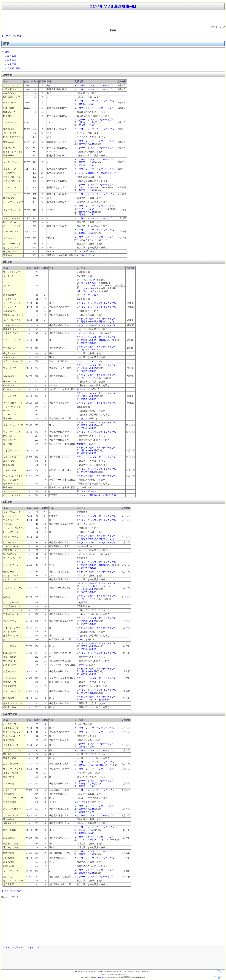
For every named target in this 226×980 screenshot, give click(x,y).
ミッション (80, 173)
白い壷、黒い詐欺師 (100, 700)
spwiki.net (101, 977)
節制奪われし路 (86, 125)
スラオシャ (82, 665)
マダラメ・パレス (90, 350)
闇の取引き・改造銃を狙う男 (102, 173)
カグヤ (84, 524)
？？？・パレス (86, 209)
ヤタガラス (82, 444)
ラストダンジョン (88, 251)
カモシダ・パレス (90, 295)
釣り (77, 240)
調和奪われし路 (86, 122)
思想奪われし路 (86, 104)
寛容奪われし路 (86, 214)
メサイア (83, 255)
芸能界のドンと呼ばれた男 (103, 495)
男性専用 (12, 60)
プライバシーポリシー (12, 947)
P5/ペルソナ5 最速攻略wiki (113, 6)
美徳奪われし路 (86, 162)
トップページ (8, 36)
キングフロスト (84, 389)
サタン (80, 487)
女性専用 (12, 64)
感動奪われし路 (86, 212)
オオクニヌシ (83, 419)
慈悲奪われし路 (86, 165)
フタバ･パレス (88, 280)
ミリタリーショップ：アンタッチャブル (94, 85)
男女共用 (12, 56)
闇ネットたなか (89, 283)
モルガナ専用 (14, 68)
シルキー (81, 546)
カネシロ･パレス (89, 586)
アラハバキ (82, 640)
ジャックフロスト (83, 802)
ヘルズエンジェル (85, 361)
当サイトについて (34, 947)
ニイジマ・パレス (88, 188)
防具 (19, 36)
